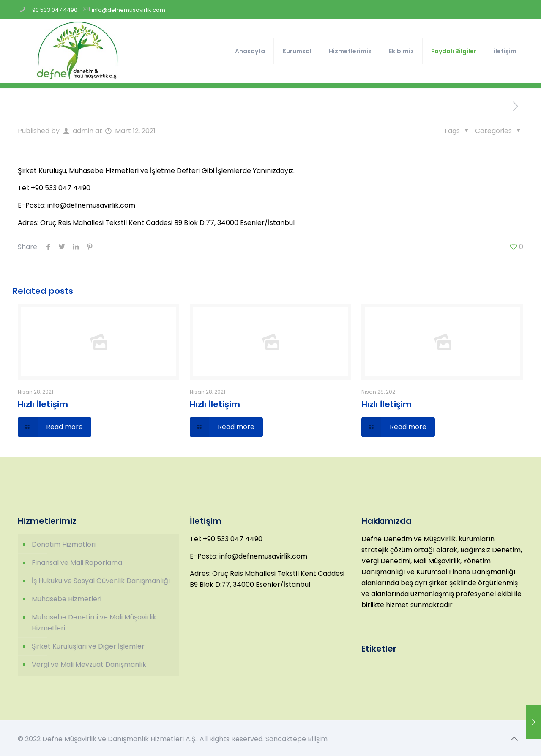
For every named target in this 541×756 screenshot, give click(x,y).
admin (83, 131)
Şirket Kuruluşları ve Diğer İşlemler (88, 646)
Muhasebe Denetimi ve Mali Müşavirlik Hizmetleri (94, 623)
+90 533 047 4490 (53, 10)
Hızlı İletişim (43, 404)
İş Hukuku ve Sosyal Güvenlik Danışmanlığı (101, 581)
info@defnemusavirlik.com (128, 10)
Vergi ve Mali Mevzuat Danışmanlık (89, 664)
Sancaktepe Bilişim (296, 739)
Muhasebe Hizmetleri (67, 599)
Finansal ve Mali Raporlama (77, 563)
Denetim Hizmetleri (64, 544)
